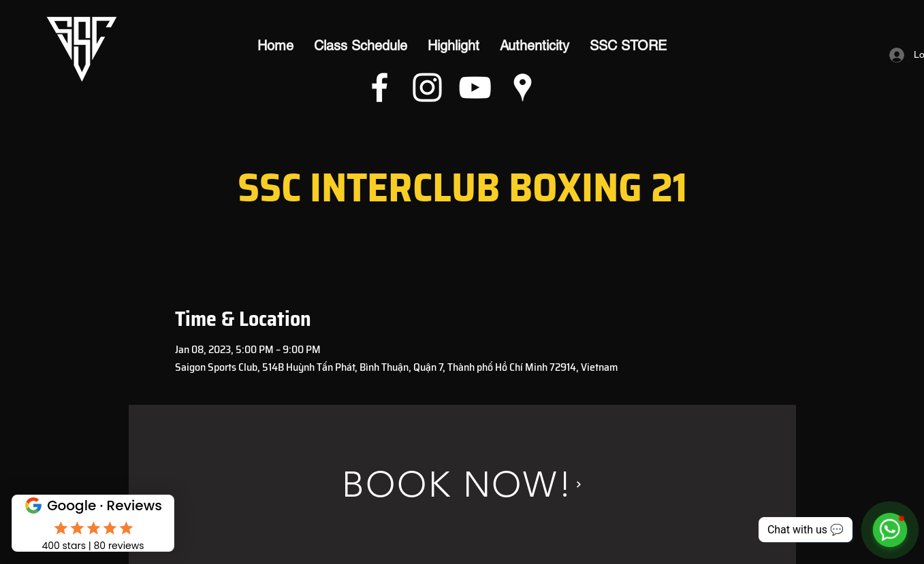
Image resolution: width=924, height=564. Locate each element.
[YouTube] (475, 87)
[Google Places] (523, 87)
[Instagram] (427, 87)
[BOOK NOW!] (462, 484)
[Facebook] (380, 87)
